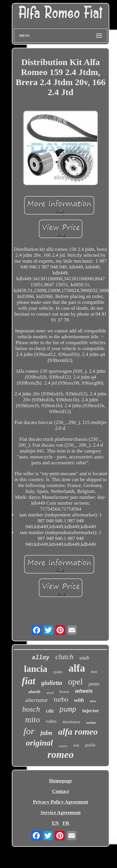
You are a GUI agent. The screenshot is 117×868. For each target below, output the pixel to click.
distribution (71, 722)
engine (63, 746)
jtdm (46, 733)
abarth (34, 692)
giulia (90, 745)
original (39, 743)
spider (58, 672)
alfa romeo (78, 732)
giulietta (52, 683)
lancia (36, 669)
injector (91, 711)
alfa (77, 668)
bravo (64, 692)
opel (75, 682)
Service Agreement (60, 812)
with (79, 700)
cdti (50, 711)
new (93, 701)
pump (68, 710)
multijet (91, 723)
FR (66, 823)
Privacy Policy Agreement (61, 802)
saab (84, 658)
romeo (61, 754)
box (94, 672)
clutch (64, 657)
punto (94, 684)
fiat (29, 681)
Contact (61, 791)
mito (32, 720)
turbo (61, 699)
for (29, 731)
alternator (37, 700)
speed (50, 693)
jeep (76, 745)
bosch (31, 709)
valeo (51, 721)
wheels (84, 691)
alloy (41, 658)
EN (55, 823)
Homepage (61, 781)
